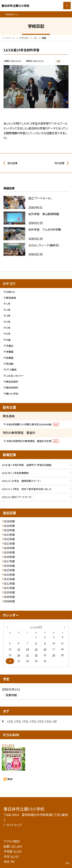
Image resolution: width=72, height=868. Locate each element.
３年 (8, 316)
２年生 (17, 721)
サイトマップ (14, 825)
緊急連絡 (11, 298)
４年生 (33, 721)
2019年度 (9, 552)
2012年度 (9, 583)
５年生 (40, 721)
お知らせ (11, 292)
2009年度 (9, 597)
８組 (8, 340)
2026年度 (9, 521)
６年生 (48, 721)
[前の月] (7, 627)
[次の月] (65, 627)
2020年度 (9, 548)
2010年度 (9, 592)
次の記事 (59, 163)
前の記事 (13, 163)
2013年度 (9, 579)
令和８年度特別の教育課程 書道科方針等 (32, 441)
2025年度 (9, 526)
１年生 (10, 721)
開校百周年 (12, 382)
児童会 (10, 346)
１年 (8, 304)
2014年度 (9, 575)
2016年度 (9, 566)
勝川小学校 (12, 394)
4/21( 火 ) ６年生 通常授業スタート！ (21, 481)
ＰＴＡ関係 (11, 370)
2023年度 (9, 535)
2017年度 (9, 561)
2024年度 (9, 530)
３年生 (25, 721)
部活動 (10, 364)
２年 (8, 310)
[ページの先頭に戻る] (67, 864)
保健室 (10, 352)
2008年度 (9, 601)
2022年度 (9, 539)
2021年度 (9, 543)
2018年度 (9, 557)
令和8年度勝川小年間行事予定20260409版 (33, 424)
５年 (8, 328)
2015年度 (9, 570)
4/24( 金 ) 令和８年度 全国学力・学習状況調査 (27, 465)
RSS (10, 779)
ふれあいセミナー (15, 376)
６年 (8, 334)
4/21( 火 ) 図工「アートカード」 (17, 497)
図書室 (10, 358)
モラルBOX (8, 745)
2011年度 (9, 588)
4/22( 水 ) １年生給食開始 (15, 473)
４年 (8, 322)
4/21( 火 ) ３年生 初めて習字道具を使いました (27, 489)
